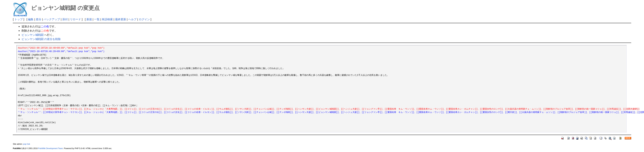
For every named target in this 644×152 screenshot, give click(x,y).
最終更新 (121, 19)
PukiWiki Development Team (51, 148)
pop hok (27, 144)
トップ (19, 19)
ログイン (144, 19)
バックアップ (52, 19)
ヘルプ (132, 19)
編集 (31, 19)
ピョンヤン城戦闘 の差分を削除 (41, 39)
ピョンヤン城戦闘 (33, 35)
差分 (39, 19)
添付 (65, 19)
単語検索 (107, 19)
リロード (75, 19)
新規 (89, 19)
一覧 (97, 19)
